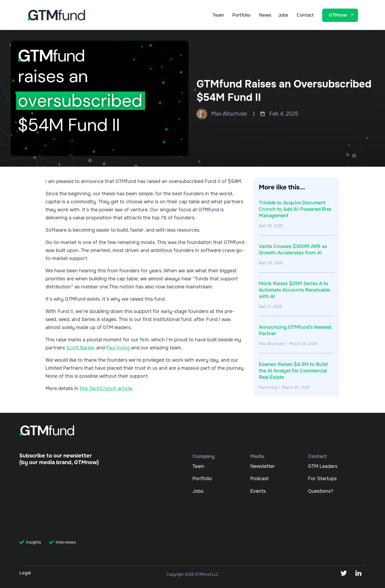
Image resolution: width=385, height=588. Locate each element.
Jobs (283, 15)
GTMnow (338, 15)
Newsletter (263, 466)
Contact (305, 15)
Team (218, 15)
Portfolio (241, 15)
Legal (25, 573)
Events (258, 491)
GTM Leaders (323, 466)
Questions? (321, 491)
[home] (56, 15)
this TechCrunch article (106, 388)
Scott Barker (81, 348)
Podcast (259, 479)
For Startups (322, 479)
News (265, 15)
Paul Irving (118, 348)
